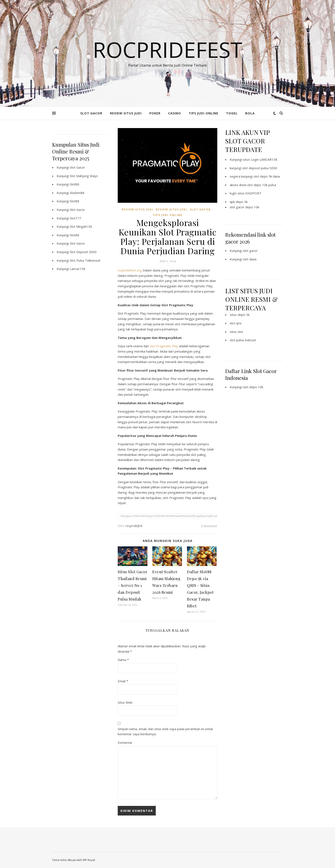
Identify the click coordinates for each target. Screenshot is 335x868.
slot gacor (250, 251)
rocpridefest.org (130, 270)
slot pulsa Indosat (243, 340)
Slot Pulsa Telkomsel (85, 260)
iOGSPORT (253, 193)
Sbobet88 (77, 193)
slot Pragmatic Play (164, 346)
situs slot (236, 332)
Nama (123, 660)
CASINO (175, 113)
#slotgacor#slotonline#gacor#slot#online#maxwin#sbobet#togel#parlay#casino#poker (175, 516)
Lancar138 (78, 269)
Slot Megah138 (81, 226)
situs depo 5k (240, 315)
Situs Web (125, 702)
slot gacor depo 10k (244, 207)
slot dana (250, 259)
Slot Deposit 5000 (83, 252)
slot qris (236, 323)
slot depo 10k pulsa (262, 185)
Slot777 (76, 218)
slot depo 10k (253, 387)
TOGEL (232, 113)
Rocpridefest (167, 50)
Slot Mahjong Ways (84, 176)
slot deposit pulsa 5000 (260, 168)
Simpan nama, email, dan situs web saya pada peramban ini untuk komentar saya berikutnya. (165, 732)
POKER (155, 113)
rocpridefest (134, 526)
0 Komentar (209, 526)
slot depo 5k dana (267, 176)
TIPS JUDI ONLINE (203, 113)
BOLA (250, 113)
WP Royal (89, 860)
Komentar (125, 743)
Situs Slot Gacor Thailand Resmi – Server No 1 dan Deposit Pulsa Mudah (132, 585)
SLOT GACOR (91, 113)
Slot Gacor (77, 167)
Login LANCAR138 (264, 159)
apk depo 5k (239, 202)
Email (123, 681)
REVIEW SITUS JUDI (126, 113)
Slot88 (75, 184)
